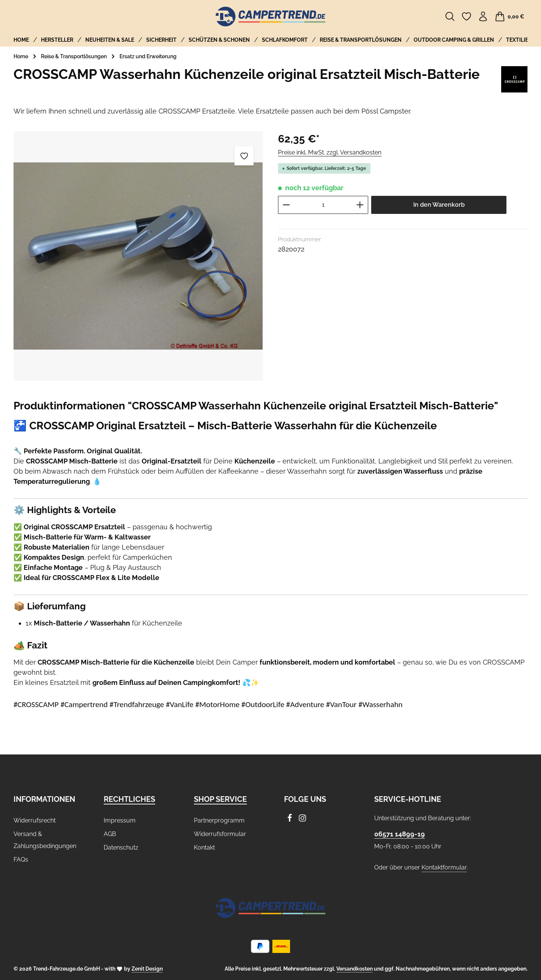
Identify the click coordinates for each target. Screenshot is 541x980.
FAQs (21, 860)
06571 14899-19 (400, 834)
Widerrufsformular (220, 834)
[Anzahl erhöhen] (360, 205)
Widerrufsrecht (35, 820)
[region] (138, 256)
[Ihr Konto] (483, 17)
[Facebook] (290, 820)
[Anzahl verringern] (286, 205)
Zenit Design (147, 969)
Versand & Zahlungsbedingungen (45, 840)
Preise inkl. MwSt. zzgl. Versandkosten (330, 152)
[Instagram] (302, 820)
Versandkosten (354, 969)
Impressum (120, 820)
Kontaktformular (444, 867)
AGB (110, 834)
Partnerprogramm (219, 820)
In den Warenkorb (439, 205)
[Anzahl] (323, 205)
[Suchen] (450, 17)
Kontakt (204, 847)
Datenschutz (121, 847)
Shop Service (220, 799)
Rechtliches (129, 799)
